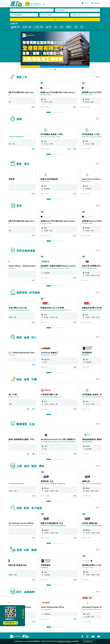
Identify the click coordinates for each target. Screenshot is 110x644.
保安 (82, 27)
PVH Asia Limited (47, 95)
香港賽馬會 (86, 355)
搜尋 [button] (55, 20)
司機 (76, 27)
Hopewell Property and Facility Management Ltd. (56, 310)
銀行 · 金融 (27, 27)
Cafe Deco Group (88, 567)
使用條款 (69, 641)
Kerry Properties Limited (90, 268)
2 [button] (55, 112)
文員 (55, 27)
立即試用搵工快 (11, 623)
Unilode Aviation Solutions (49, 355)
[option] (59, 95)
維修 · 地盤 (39, 27)
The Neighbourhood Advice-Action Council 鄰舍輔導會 (58, 442)
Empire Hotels (45, 181)
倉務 (61, 27)
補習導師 (69, 27)
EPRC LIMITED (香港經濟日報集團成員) (53, 484)
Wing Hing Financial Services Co (92, 609)
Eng (44, 4)
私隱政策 (61, 641)
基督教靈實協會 (87, 442)
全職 (34, 107)
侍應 (48, 27)
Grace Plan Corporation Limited (51, 137)
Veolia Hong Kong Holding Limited (52, 397)
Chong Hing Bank (46, 609)
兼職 (34, 149)
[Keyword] (35, 10)
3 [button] (61, 112)
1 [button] (49, 112)
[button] (13, 10)
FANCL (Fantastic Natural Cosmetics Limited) (55, 268)
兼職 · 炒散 (15, 27)
